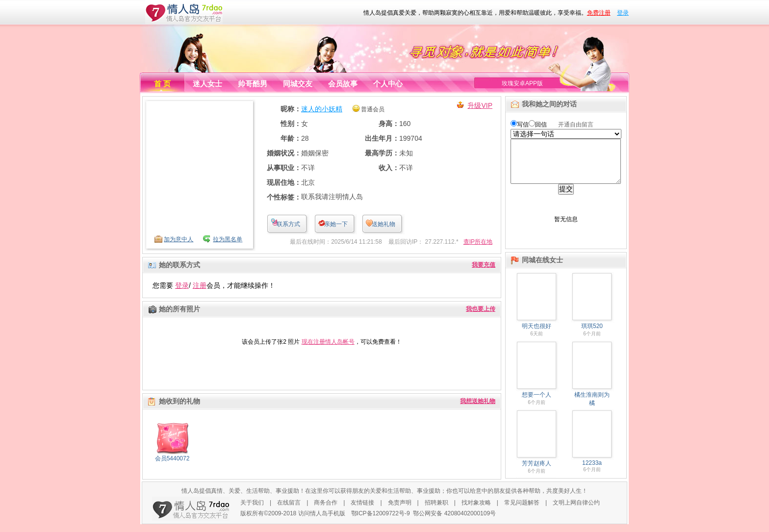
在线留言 (289, 510)
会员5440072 (172, 458)
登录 (623, 13)
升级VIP (480, 105)
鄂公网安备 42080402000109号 (454, 521)
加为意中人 (179, 239)
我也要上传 (481, 309)
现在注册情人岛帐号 (328, 342)
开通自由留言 (576, 125)
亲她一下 (336, 224)
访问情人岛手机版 (322, 521)
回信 (541, 125)
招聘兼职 (436, 510)
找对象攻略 (476, 510)
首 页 (162, 84)
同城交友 (298, 84)
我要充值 (484, 265)
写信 (523, 125)
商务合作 (326, 510)
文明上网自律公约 (576, 510)
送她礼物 (384, 224)
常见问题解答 (522, 510)
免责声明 (400, 510)
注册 (200, 285)
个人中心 (388, 84)
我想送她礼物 (478, 401)
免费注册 (599, 13)
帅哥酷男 (253, 84)
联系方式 (288, 224)
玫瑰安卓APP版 (522, 83)
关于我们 (252, 510)
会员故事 (343, 84)
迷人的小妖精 (322, 109)
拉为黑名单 (228, 239)
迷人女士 (207, 84)
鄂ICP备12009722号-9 (381, 521)
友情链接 (362, 510)
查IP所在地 (478, 242)
